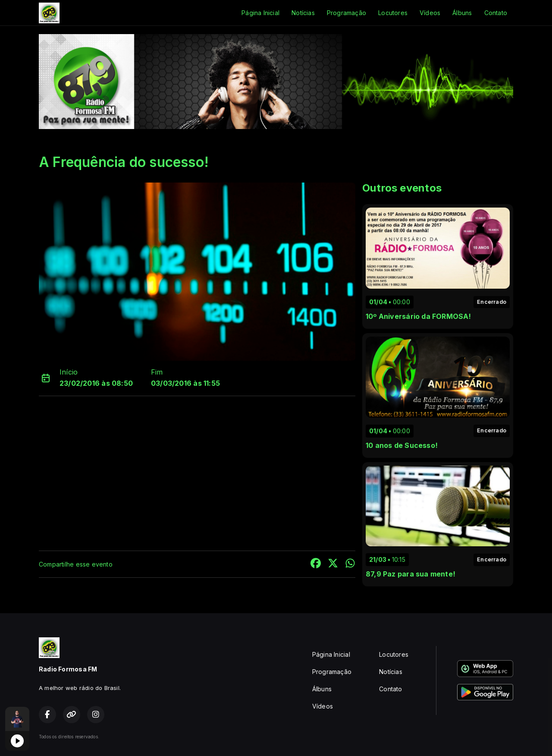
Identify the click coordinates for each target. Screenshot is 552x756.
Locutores (393, 13)
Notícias (303, 13)
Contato (496, 13)
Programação (347, 13)
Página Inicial (260, 13)
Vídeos (430, 13)
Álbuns (462, 13)
